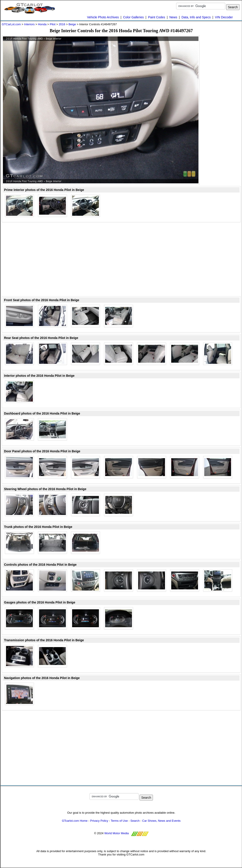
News (173, 17)
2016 (62, 24)
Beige (72, 24)
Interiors (29, 24)
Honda (42, 24)
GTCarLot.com (11, 24)
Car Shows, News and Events (161, 821)
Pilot (53, 24)
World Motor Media (117, 833)
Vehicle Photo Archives (103, 17)
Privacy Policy (99, 821)
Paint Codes (156, 17)
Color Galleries (133, 17)
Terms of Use (119, 821)
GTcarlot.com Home (75, 821)
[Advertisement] (223, 102)
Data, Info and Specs (196, 17)
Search (135, 821)
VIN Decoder (224, 17)
